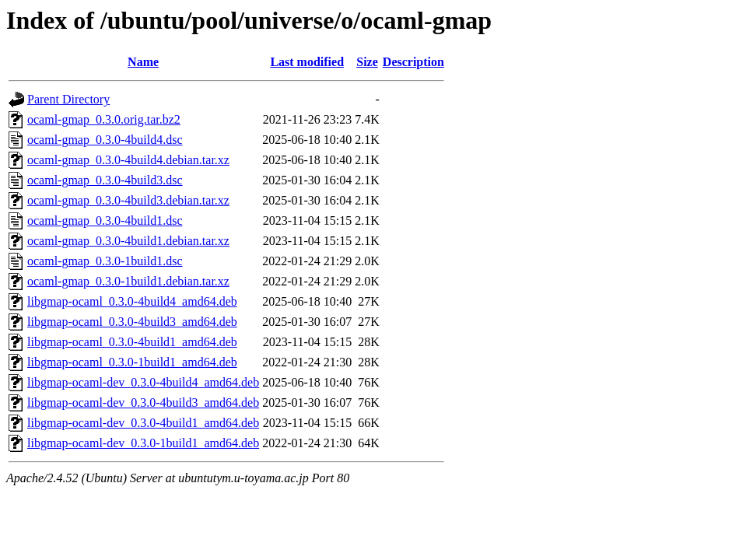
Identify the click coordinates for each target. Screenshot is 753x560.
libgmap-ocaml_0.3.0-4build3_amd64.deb (132, 322)
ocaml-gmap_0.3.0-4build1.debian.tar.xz (128, 241)
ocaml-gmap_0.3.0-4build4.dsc (105, 140)
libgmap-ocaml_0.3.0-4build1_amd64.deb (132, 342)
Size (367, 62)
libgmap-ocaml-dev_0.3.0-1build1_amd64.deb (143, 443)
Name (143, 62)
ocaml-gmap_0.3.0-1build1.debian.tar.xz (128, 281)
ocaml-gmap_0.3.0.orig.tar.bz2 (104, 119)
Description (413, 62)
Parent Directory (68, 99)
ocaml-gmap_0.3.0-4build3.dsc (105, 180)
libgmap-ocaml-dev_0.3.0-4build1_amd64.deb (143, 423)
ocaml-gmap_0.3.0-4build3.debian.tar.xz (128, 200)
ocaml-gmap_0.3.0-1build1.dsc (105, 261)
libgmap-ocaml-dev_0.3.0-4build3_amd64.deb (143, 402)
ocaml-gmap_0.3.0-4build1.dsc (105, 220)
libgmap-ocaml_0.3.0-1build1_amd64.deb (132, 362)
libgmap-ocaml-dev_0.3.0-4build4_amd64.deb (143, 382)
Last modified (307, 62)
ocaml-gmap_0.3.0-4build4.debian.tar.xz (128, 160)
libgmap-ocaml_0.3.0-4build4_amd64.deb (132, 301)
